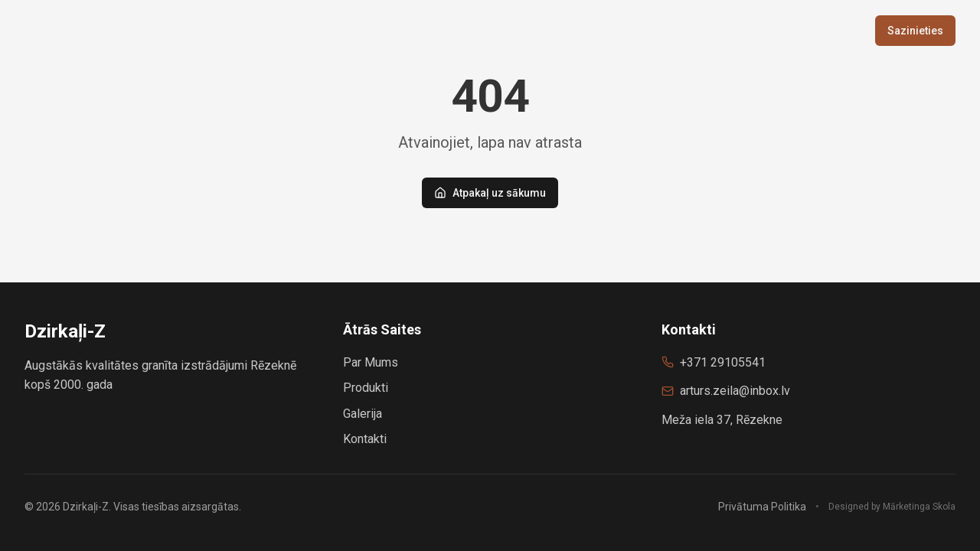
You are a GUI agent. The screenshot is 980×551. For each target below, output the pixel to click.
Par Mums (371, 362)
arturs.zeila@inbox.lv (735, 391)
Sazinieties (915, 31)
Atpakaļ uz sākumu (490, 193)
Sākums (559, 30)
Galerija (829, 30)
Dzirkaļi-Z (65, 31)
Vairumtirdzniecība (730, 30)
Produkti (630, 30)
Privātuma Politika (762, 507)
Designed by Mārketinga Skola (892, 507)
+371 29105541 (723, 362)
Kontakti (365, 439)
